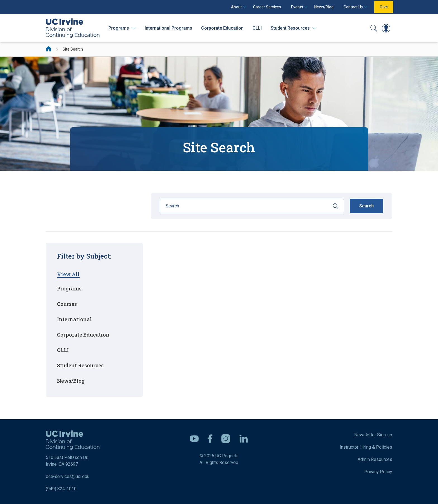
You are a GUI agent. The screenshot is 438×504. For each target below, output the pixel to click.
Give (384, 7)
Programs (69, 288)
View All (68, 274)
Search (366, 206)
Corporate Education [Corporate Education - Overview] (222, 28)
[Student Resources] (294, 28)
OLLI (257, 28)
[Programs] (122, 28)
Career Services (267, 7)
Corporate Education (83, 335)
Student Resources (80, 365)
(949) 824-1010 (61, 489)
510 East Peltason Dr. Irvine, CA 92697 (73, 449)
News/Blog (324, 7)
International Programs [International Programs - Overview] (168, 28)
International (74, 319)
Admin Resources (375, 459)
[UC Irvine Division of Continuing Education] (73, 28)
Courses (67, 304)
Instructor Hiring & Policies (366, 447)
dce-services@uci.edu (68, 476)
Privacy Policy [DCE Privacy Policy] (378, 472)
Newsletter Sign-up (373, 435)
